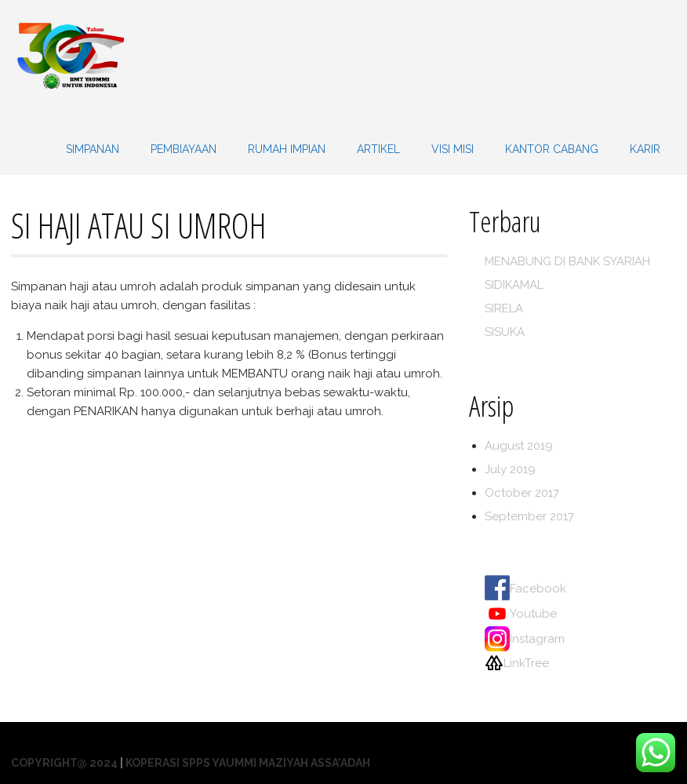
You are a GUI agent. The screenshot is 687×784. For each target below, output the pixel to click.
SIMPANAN (93, 149)
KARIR (645, 149)
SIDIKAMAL (514, 285)
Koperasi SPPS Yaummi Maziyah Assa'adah (248, 763)
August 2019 (519, 446)
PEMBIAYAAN (184, 149)
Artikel (378, 149)
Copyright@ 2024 (64, 763)
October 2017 (522, 493)
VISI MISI (453, 149)
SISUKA (505, 332)
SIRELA (504, 308)
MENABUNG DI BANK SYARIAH (567, 261)
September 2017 (529, 516)
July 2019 (510, 469)
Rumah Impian (287, 149)
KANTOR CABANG (552, 149)
